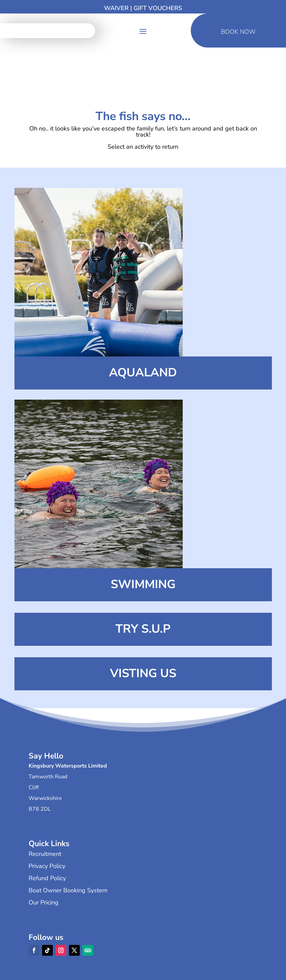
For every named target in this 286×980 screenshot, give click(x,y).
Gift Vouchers (158, 8)
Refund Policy (47, 878)
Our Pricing (44, 902)
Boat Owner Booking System (68, 890)
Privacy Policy (47, 866)
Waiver (116, 8)
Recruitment (45, 854)
